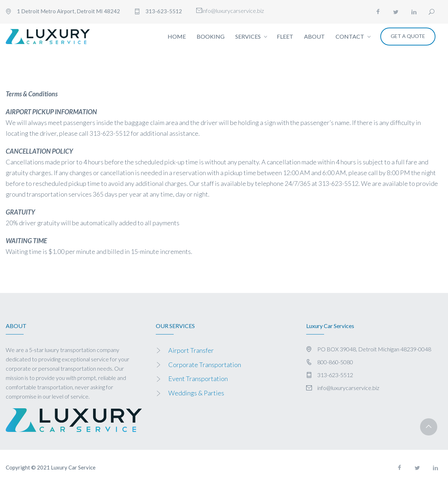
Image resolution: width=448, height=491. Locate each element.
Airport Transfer (191, 350)
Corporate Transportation (205, 365)
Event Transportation (198, 379)
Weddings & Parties (196, 393)
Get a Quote (408, 36)
